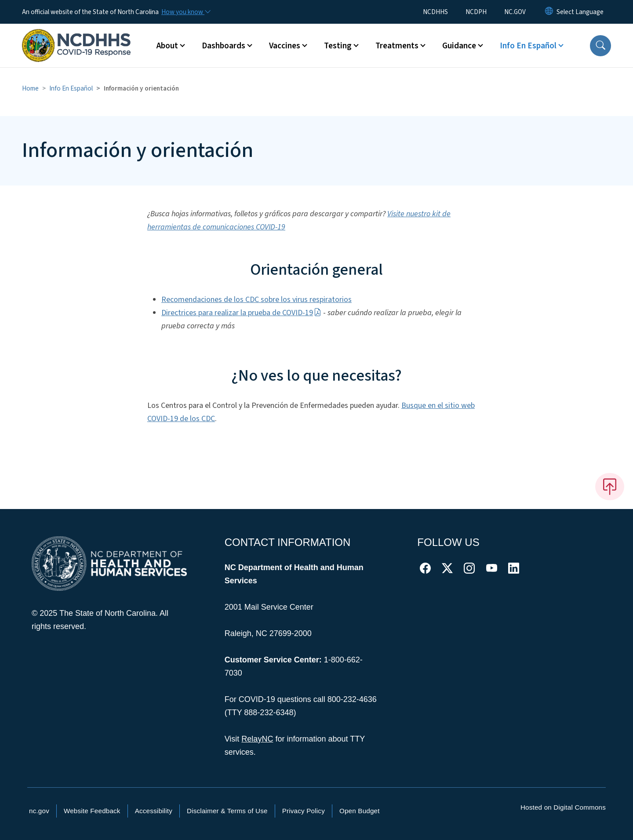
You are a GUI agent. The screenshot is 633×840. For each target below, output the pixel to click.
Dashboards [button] (224, 46)
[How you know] (186, 12)
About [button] (167, 46)
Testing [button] (338, 46)
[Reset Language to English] (549, 12)
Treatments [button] (397, 46)
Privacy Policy (304, 811)
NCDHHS (435, 12)
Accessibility (154, 811)
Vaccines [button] (285, 46)
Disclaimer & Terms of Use (227, 811)
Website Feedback (92, 811)
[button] (600, 46)
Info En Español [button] (528, 46)
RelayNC (257, 739)
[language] (580, 12)
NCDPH (476, 12)
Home (30, 88)
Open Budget (360, 811)
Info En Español (71, 88)
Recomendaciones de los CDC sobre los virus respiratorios (256, 300)
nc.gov (39, 811)
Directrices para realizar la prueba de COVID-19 (241, 313)
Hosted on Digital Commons (563, 807)
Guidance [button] (459, 46)
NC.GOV (515, 12)
